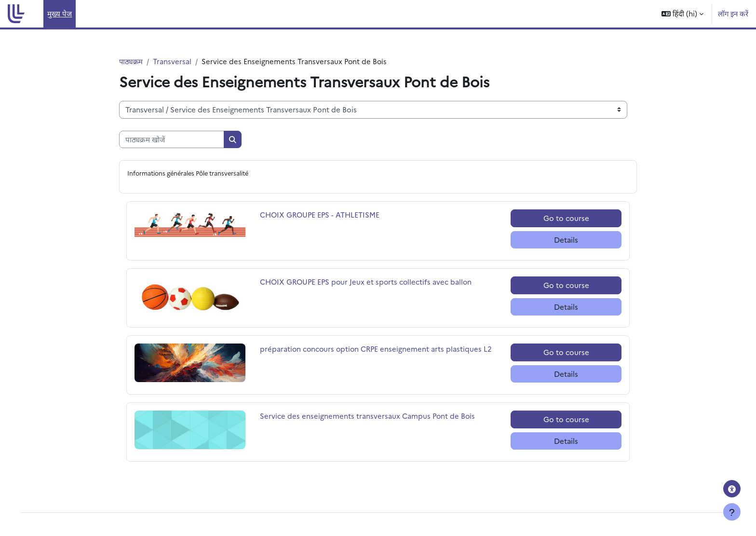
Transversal (173, 61)
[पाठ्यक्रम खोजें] (172, 140)
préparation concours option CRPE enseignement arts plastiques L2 (378, 349)
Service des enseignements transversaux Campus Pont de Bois (368, 416)
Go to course (566, 218)
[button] (682, 14)
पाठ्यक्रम (131, 61)
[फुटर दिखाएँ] (732, 512)
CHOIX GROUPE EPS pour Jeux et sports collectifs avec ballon (368, 282)
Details (566, 240)
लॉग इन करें (733, 13)
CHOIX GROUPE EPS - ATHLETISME (321, 215)
